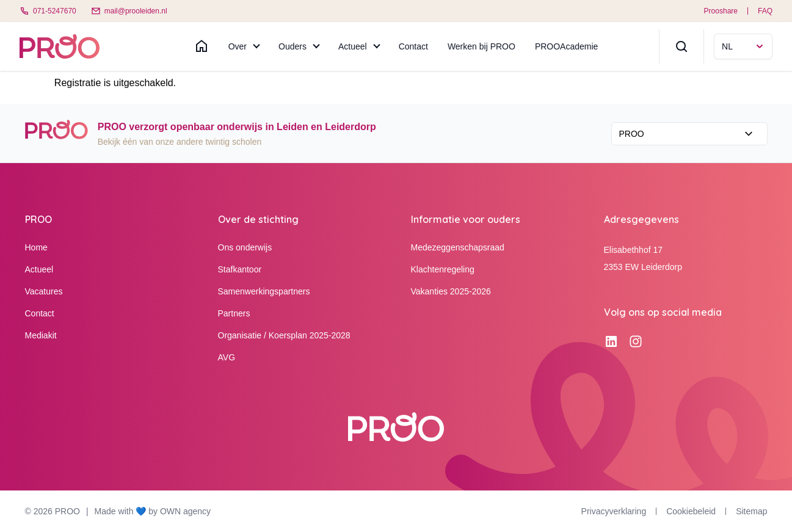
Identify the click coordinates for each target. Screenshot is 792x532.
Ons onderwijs (245, 247)
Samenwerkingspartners (264, 291)
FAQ (765, 11)
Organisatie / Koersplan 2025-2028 (284, 335)
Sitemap (751, 511)
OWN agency (185, 511)
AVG (227, 357)
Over (238, 46)
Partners (234, 313)
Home (36, 247)
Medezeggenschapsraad (458, 247)
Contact (413, 46)
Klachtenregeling (443, 269)
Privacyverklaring (614, 511)
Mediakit (41, 335)
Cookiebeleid (691, 511)
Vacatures (44, 291)
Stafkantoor (240, 269)
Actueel (353, 46)
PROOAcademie (566, 46)
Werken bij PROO (481, 46)
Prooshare (721, 11)
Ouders (292, 46)
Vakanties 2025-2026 (451, 291)
